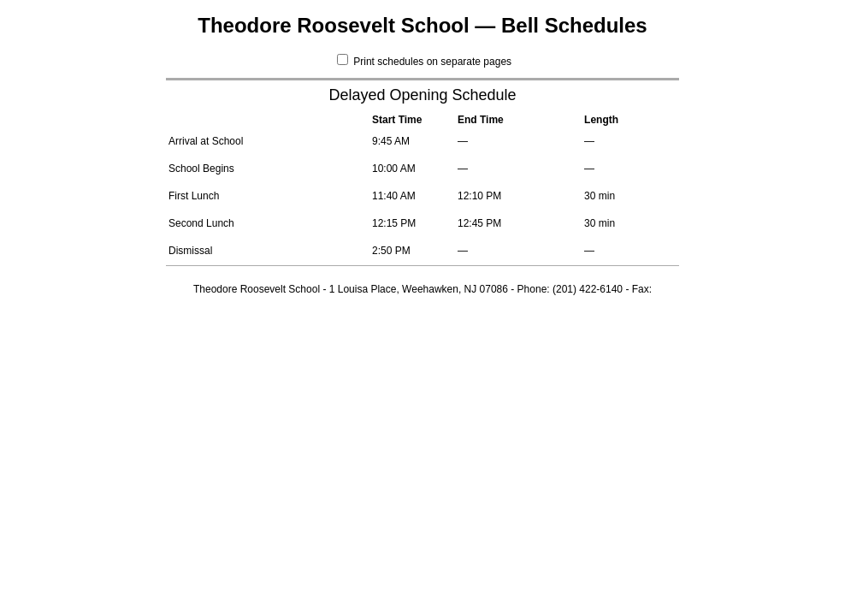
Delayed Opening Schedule (422, 95)
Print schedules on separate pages (424, 62)
